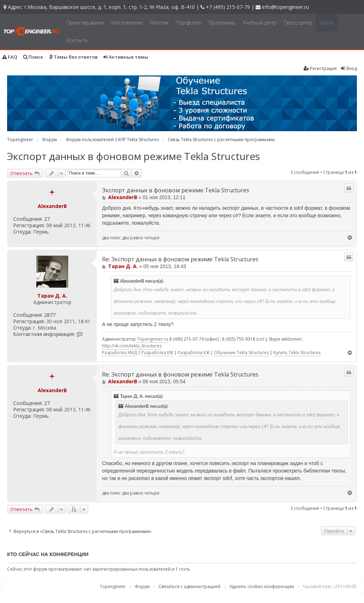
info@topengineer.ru (285, 7)
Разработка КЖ (194, 353)
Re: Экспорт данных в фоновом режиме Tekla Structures (180, 259)
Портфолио (188, 23)
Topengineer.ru (152, 339)
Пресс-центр (298, 23)
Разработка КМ (157, 353)
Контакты (77, 41)
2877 (50, 315)
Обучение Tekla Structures (241, 353)
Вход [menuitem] (349, 68)
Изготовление (127, 23)
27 (47, 219)
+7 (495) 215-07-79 (228, 7)
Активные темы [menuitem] (126, 57)
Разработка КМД (119, 353)
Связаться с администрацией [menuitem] (189, 586)
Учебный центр (259, 23)
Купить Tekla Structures (297, 353)
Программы (222, 23)
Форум (327, 23)
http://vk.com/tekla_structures (132, 346)
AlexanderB (52, 206)
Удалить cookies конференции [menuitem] (262, 586)
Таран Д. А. (52, 296)
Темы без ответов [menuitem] (73, 57)
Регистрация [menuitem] (320, 68)
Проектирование (85, 23)
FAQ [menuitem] (10, 57)
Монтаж (159, 23)
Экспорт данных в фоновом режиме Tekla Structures (133, 156)
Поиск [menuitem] (33, 57)
